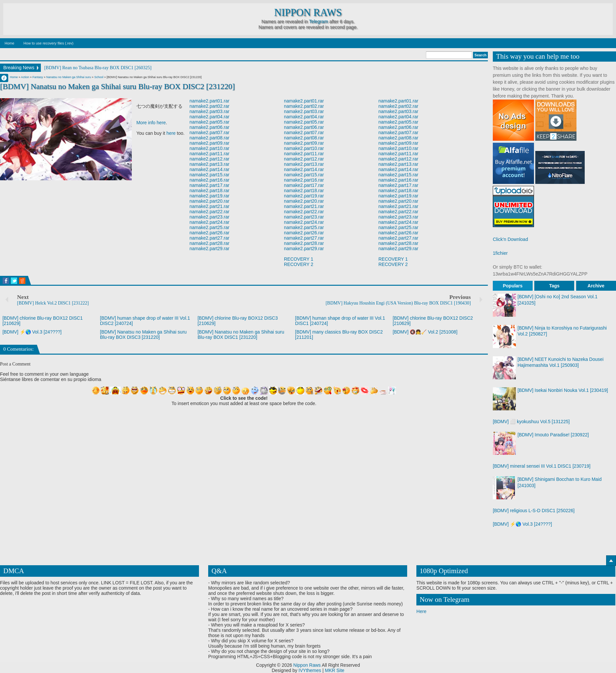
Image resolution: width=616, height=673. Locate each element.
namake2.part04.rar (210, 117)
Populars (513, 286)
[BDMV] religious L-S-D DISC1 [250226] (534, 511)
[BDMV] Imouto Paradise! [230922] (553, 435)
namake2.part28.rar (210, 244)
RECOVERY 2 (299, 265)
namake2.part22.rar (210, 212)
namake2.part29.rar (210, 249)
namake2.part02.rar (210, 106)
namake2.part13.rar (210, 164)
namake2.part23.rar (210, 217)
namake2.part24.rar (210, 222)
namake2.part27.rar (210, 238)
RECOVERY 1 (299, 259)
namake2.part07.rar (210, 133)
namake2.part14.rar (210, 170)
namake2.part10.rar (210, 149)
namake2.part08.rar (210, 138)
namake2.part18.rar (210, 191)
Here (421, 611)
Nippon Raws (308, 13)
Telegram (319, 21)
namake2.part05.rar (210, 122)
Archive (596, 286)
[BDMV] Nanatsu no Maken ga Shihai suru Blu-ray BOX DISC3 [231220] (143, 335)
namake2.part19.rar (210, 196)
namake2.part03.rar (210, 112)
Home (9, 43)
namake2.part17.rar (210, 186)
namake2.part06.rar (210, 128)
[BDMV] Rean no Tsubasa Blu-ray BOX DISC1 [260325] (98, 68)
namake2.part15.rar (210, 175)
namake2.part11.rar (210, 154)
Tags (554, 286)
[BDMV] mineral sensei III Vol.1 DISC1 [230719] (542, 466)
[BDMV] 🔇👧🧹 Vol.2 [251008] (425, 332)
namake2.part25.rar (210, 228)
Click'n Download (510, 239)
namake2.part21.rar (210, 207)
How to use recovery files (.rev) (48, 43)
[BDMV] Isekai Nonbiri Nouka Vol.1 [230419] (563, 390)
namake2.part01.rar (210, 101)
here (171, 133)
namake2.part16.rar (210, 180)
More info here (151, 123)
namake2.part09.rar (210, 143)
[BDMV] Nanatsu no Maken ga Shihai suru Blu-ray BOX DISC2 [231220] (118, 86)
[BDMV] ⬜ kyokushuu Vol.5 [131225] (531, 422)
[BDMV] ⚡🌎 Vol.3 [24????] (32, 332)
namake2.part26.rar (210, 233)
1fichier (500, 253)
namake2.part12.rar (210, 159)
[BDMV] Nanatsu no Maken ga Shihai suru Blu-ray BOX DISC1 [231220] (241, 335)
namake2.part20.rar (210, 201)
